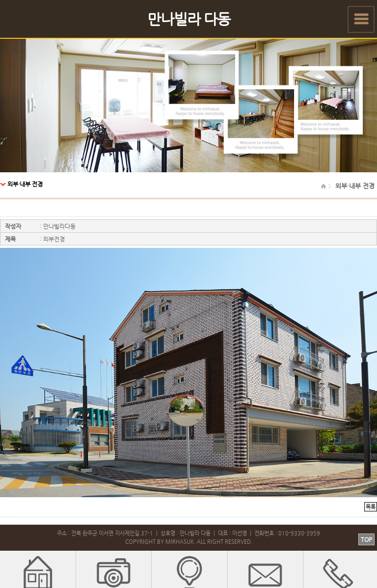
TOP (366, 539)
